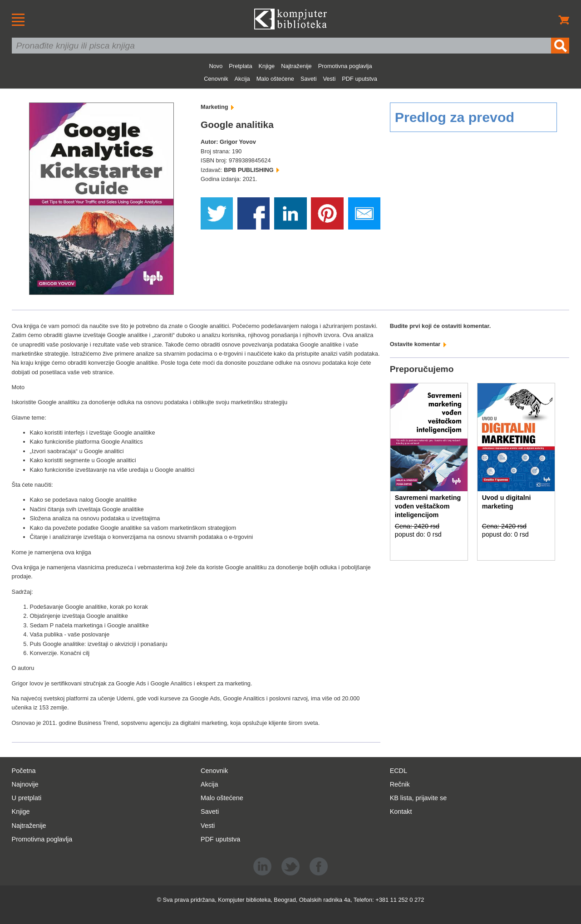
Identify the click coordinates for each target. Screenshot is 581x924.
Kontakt (401, 812)
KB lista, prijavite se (419, 798)
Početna (24, 771)
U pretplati (27, 798)
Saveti (309, 79)
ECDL (399, 771)
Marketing (217, 107)
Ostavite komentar (418, 344)
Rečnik (400, 784)
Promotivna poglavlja (345, 66)
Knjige (267, 66)
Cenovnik (216, 79)
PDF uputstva (359, 79)
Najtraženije (296, 66)
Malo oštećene (275, 79)
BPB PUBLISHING (251, 170)
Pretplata (240, 66)
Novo (216, 66)
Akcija (242, 79)
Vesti (330, 79)
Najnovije (25, 784)
